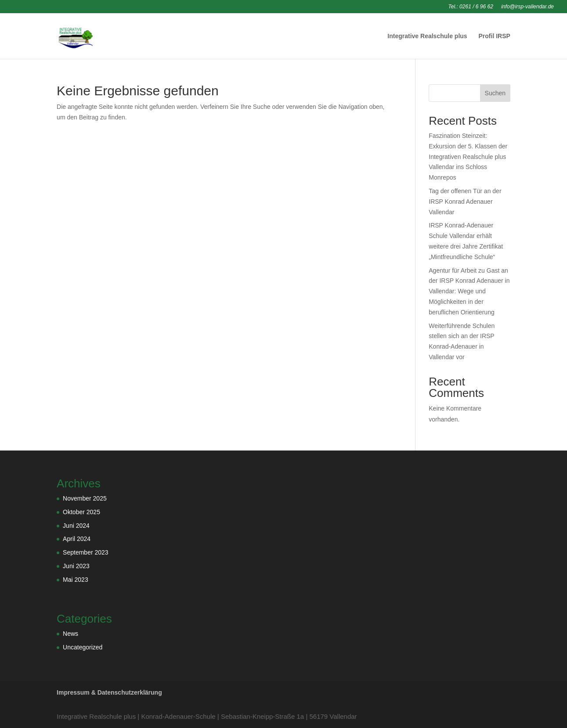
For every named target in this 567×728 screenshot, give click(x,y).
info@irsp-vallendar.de (527, 7)
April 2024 (77, 539)
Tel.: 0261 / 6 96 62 (471, 7)
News (70, 634)
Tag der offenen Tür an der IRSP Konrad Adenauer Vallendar (465, 202)
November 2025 (85, 498)
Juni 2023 (76, 566)
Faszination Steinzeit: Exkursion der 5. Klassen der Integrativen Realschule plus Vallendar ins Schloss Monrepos (468, 157)
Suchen (495, 93)
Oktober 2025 (81, 512)
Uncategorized (83, 647)
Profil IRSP (495, 36)
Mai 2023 (76, 580)
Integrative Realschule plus (427, 36)
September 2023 (86, 552)
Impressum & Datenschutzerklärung (109, 692)
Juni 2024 (76, 526)
